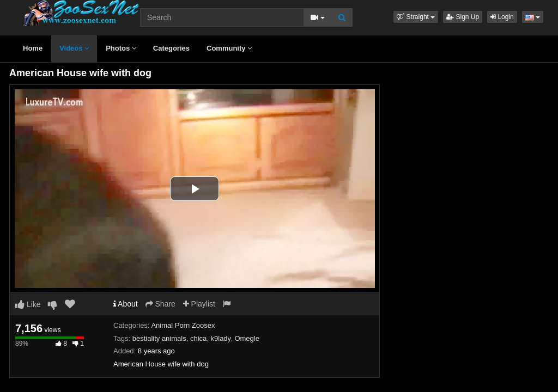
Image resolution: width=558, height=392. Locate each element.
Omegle (247, 338)
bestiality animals (159, 338)
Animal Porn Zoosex (183, 325)
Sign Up (463, 17)
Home (33, 48)
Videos (74, 48)
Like (28, 304)
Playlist (199, 304)
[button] (416, 17)
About (126, 304)
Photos (121, 48)
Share (160, 304)
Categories (171, 48)
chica (198, 338)
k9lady (221, 338)
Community (229, 48)
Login (502, 17)
